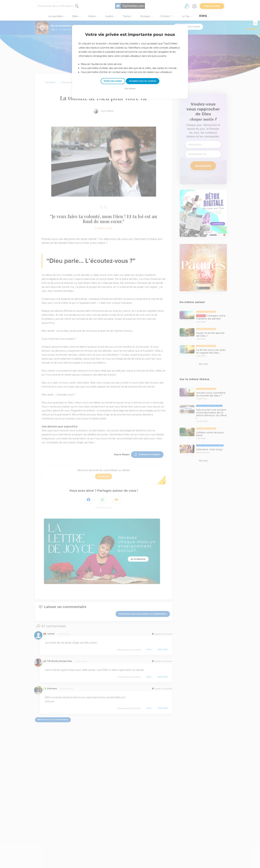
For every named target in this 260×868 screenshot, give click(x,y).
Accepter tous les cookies (143, 81)
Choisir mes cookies (113, 81)
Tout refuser (130, 89)
